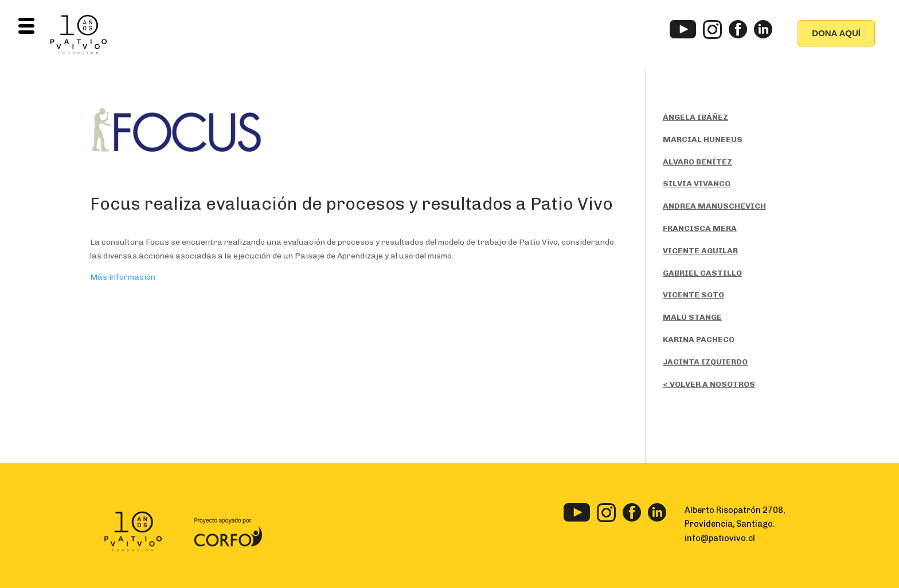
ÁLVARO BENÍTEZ (697, 162)
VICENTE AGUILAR (700, 251)
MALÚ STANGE (692, 317)
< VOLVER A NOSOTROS (709, 384)
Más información (123, 277)
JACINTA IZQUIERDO (705, 362)
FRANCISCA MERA (700, 228)
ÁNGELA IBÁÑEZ (695, 117)
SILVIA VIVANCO (697, 184)
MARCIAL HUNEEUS (703, 140)
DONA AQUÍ (836, 33)
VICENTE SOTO (693, 295)
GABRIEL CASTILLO (702, 273)
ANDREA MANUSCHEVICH (714, 206)
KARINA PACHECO (699, 340)
